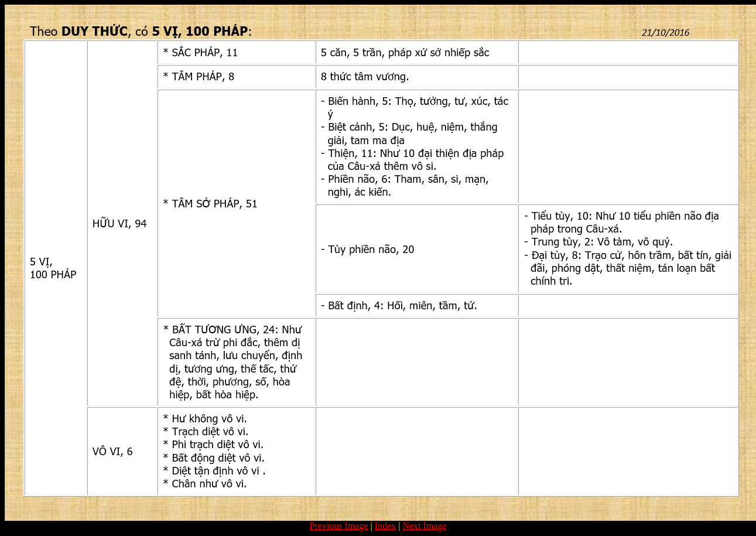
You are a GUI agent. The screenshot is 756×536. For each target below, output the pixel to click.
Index (385, 526)
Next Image (424, 526)
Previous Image (339, 526)
